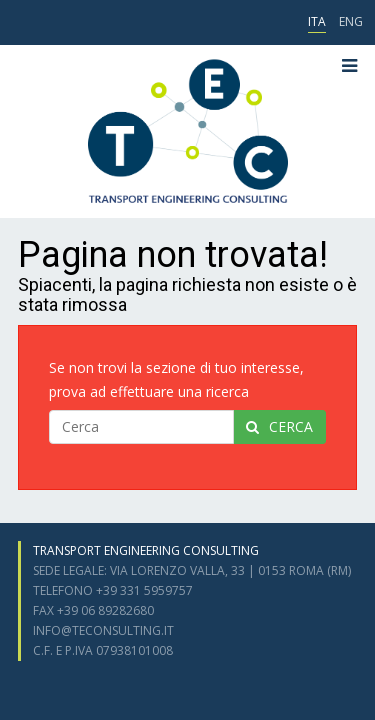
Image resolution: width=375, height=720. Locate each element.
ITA (317, 21)
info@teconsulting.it (103, 630)
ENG (351, 21)
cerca (279, 426)
